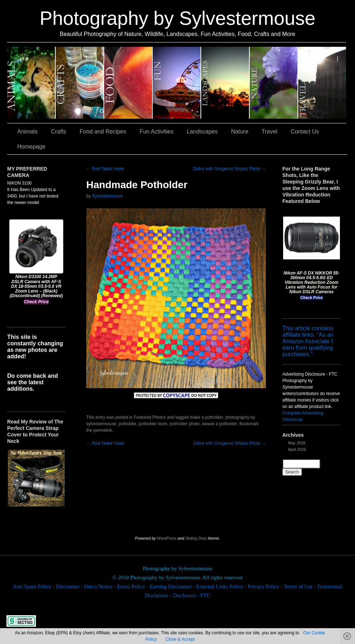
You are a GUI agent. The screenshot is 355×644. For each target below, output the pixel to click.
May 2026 (297, 443)
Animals (31, 83)
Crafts (80, 83)
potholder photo (185, 424)
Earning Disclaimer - (173, 586)
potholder (127, 424)
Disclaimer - (70, 586)
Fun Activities (177, 83)
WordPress (167, 538)
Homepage (31, 147)
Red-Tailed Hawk (105, 169)
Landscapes (225, 83)
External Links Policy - (222, 586)
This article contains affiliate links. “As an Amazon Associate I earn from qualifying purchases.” (308, 341)
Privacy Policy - (266, 586)
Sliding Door (196, 538)
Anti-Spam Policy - (34, 586)
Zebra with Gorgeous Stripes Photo (229, 169)
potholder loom (153, 424)
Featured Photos (150, 417)
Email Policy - (133, 586)
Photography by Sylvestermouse (177, 18)
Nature (274, 83)
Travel (322, 83)
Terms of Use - (300, 586)
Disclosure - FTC (192, 595)
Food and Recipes (128, 83)
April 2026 (297, 449)
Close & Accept (180, 639)
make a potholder (206, 417)
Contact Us (305, 131)
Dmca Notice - (101, 586)
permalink (103, 430)
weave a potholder (219, 424)
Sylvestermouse (107, 196)
